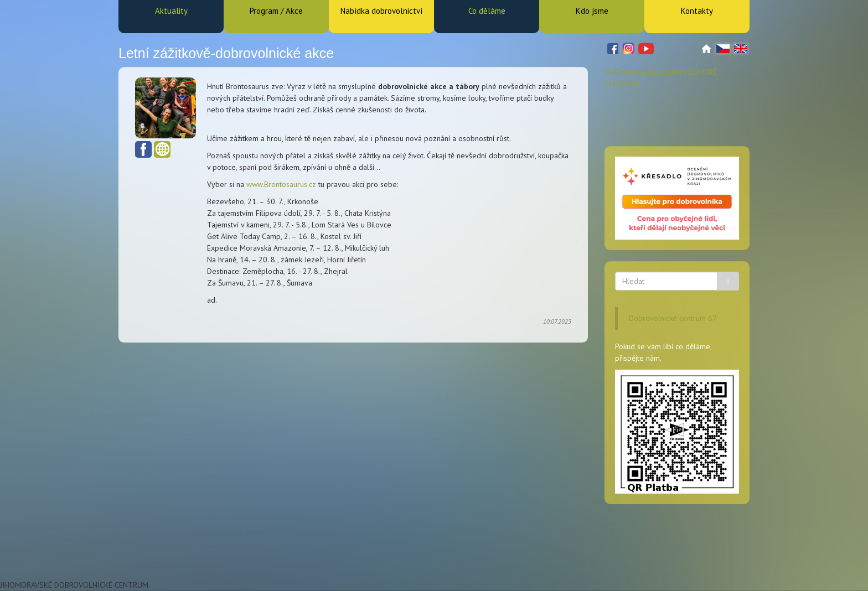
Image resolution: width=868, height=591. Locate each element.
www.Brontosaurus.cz (281, 184)
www (162, 149)
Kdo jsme (592, 11)
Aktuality (171, 11)
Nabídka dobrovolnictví (381, 11)
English (741, 49)
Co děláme (487, 11)
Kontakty (697, 11)
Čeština (723, 49)
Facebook (143, 149)
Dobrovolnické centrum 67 (673, 318)
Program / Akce (276, 11)
